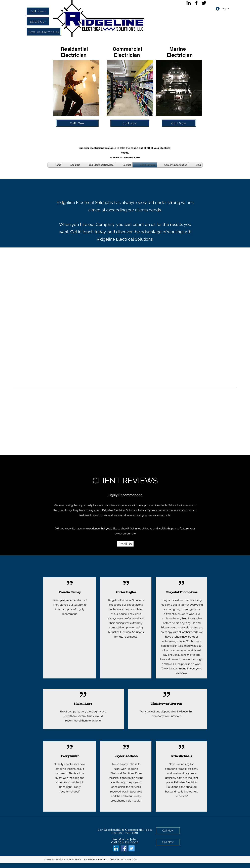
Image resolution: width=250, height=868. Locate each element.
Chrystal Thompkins (182, 592)
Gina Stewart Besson (166, 704)
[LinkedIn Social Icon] (116, 848)
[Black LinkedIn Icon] (189, 3)
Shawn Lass (83, 704)
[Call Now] (38, 11)
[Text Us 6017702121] (44, 32)
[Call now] (130, 123)
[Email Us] (38, 21)
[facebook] (196, 3)
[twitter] (204, 3)
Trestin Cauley (70, 592)
